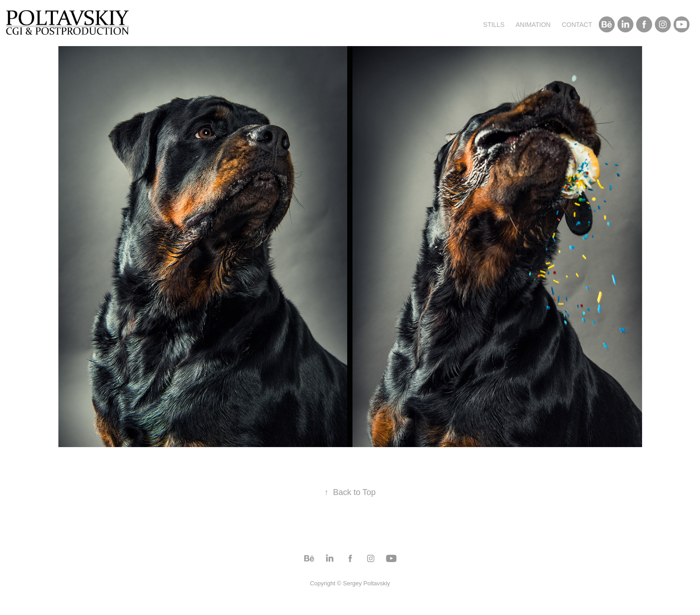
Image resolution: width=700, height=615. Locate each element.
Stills (494, 25)
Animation (533, 25)
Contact (577, 25)
